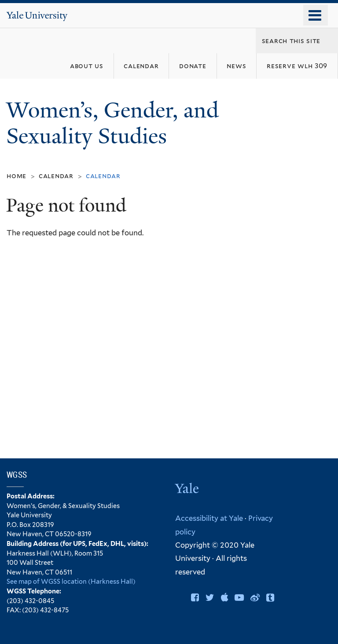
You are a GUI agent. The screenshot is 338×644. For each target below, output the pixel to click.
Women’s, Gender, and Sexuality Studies (112, 123)
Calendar (56, 176)
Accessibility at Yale (209, 518)
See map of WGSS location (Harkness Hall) (71, 581)
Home (17, 176)
